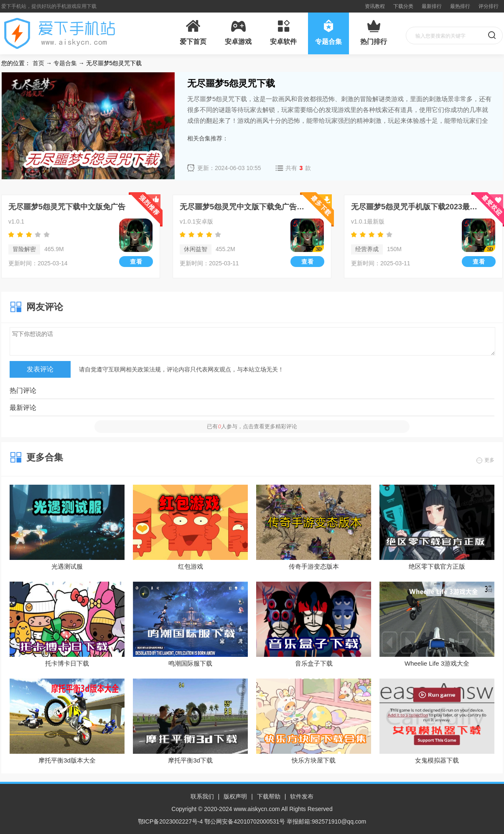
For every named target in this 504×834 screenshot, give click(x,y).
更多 (489, 460)
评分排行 (489, 6)
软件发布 (302, 796)
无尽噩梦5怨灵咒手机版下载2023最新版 (416, 207)
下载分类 (403, 6)
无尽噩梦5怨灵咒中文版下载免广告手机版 (245, 207)
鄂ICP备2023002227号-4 (171, 821)
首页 (38, 63)
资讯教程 (375, 6)
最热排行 (460, 6)
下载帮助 (269, 796)
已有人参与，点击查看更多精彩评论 (252, 426)
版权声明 (235, 796)
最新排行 (432, 6)
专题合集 (65, 63)
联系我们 (202, 796)
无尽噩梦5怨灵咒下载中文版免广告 (67, 207)
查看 (136, 262)
